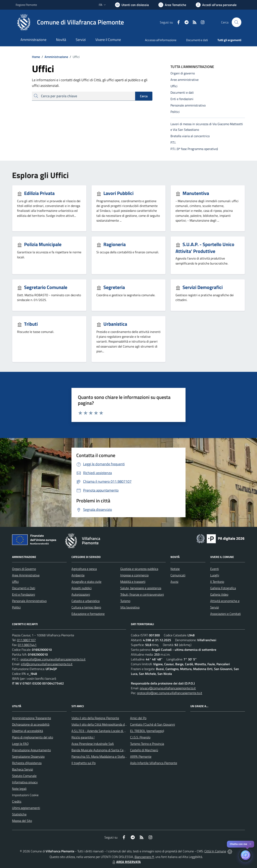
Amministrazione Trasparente (32, 718)
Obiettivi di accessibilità (28, 731)
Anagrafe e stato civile (86, 582)
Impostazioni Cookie (25, 795)
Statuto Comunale (24, 776)
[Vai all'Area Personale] (216, 5)
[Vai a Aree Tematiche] (172, 5)
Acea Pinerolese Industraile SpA (93, 744)
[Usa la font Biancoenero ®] (132, 5)
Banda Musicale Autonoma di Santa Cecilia (100, 750)
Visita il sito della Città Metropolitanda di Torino (103, 724)
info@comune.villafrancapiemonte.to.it (47, 664)
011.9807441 (27, 645)
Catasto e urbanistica (86, 601)
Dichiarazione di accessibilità (31, 724)
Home (36, 57)
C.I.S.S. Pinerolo (140, 737)
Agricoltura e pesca (84, 569)
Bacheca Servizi (22, 769)
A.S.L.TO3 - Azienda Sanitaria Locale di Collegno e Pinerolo (110, 731)
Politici (16, 607)
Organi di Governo (24, 569)
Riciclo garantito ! (83, 737)
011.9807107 (26, 640)
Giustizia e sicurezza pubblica (139, 569)
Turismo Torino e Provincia (147, 744)
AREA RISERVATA (126, 862)
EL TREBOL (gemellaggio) (147, 731)
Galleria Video (219, 594)
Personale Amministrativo (29, 601)
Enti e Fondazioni (23, 594)
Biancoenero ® (144, 857)
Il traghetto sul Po (84, 763)
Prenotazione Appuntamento (31, 750)
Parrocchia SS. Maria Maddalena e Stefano (100, 756)
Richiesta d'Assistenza (27, 763)
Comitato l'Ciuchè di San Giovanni (152, 724)
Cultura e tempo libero (86, 607)
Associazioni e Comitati (225, 614)
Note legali (19, 789)
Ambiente (78, 575)
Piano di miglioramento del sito (33, 737)
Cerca (144, 96)
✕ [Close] (250, 844)
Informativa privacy (25, 782)
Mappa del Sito (22, 821)
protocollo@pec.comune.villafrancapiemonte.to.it (53, 659)
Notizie (175, 569)
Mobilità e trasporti (133, 582)
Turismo (125, 601)
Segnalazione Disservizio (28, 756)
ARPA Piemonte (141, 756)
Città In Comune (215, 851)
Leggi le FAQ (20, 744)
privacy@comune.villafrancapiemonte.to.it (168, 688)
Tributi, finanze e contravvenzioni (142, 594)
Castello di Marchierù (144, 750)
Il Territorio (217, 582)
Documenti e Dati (24, 588)
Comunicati (178, 575)
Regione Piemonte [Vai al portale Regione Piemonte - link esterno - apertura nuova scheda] (26, 5)
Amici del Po (138, 718)
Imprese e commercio (134, 575)
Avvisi (174, 582)
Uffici (15, 582)
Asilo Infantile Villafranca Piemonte (154, 763)
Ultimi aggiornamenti (26, 808)
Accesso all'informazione (161, 40)
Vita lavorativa (130, 607)
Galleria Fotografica (223, 588)
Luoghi (215, 575)
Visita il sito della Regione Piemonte (95, 718)
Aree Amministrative (26, 575)
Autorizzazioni (81, 594)
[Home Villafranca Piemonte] (70, 22)
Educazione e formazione (88, 614)
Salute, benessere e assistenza (141, 588)
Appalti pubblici (82, 588)
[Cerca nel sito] (237, 22)
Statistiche (19, 814)
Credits (17, 801)
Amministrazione (54, 57)
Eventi (215, 569)
